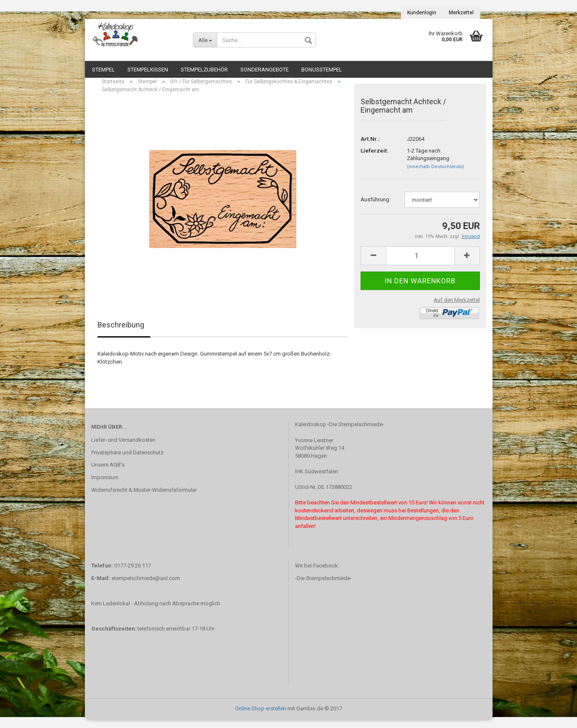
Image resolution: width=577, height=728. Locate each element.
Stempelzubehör (204, 70)
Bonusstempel (322, 70)
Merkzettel (461, 13)
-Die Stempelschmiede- (323, 587)
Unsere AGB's (108, 473)
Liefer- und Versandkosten (123, 448)
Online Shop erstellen (261, 717)
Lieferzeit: (374, 159)
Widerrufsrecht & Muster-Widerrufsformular (144, 498)
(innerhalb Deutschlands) (435, 175)
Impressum (105, 486)
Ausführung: (375, 208)
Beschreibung (121, 333)
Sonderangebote (265, 70)
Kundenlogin (422, 13)
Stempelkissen (148, 70)
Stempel (103, 70)
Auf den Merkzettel (457, 308)
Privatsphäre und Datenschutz (127, 460)
